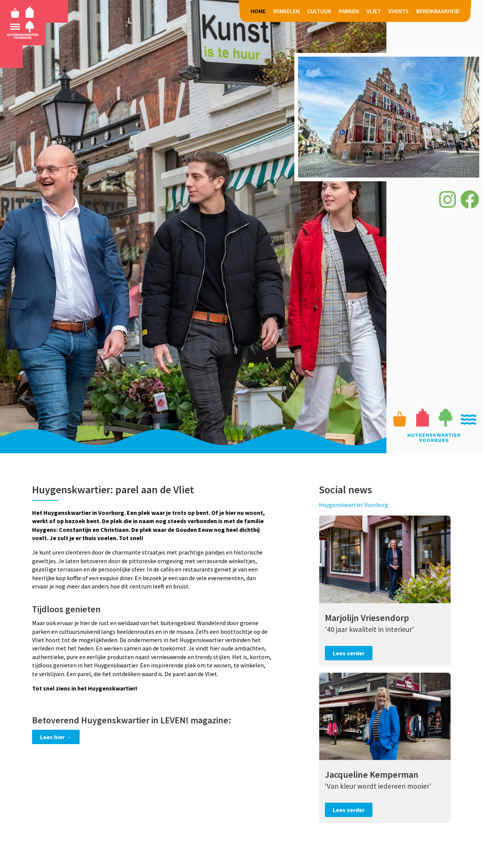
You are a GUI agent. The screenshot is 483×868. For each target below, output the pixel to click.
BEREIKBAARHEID (438, 11)
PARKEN (349, 11)
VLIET (374, 11)
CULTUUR (319, 11)
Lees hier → (56, 737)
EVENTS (399, 11)
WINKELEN (286, 11)
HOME (258, 11)
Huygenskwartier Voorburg (354, 505)
